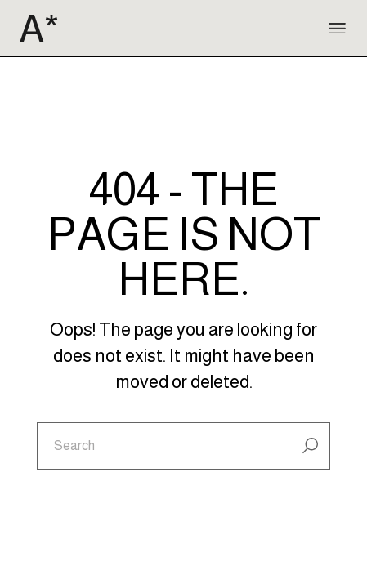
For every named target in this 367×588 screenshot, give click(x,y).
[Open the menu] (337, 29)
